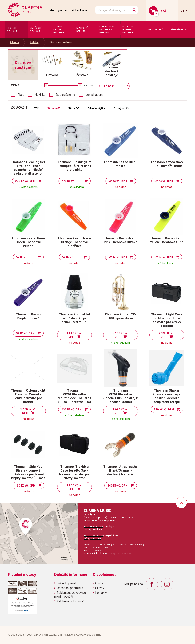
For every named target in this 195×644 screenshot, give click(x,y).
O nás (99, 583)
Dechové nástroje (61, 42)
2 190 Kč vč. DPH (167, 335)
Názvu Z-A (74, 108)
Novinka (40, 95)
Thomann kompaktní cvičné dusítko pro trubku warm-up (74, 318)
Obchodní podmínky (70, 588)
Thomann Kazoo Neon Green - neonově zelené (28, 242)
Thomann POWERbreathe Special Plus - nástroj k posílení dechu (121, 396)
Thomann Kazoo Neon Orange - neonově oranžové (74, 242)
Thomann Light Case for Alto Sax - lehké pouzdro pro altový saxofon (167, 320)
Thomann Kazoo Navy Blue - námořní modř (167, 164)
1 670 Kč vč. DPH (121, 411)
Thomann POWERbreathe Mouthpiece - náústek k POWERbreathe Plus (74, 396)
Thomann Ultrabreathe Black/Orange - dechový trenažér (121, 470)
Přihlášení (81, 10)
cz (183, 11)
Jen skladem (94, 95)
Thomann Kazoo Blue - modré (121, 164)
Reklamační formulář (70, 601)
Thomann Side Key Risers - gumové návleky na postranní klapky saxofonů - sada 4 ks (28, 474)
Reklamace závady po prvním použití (70, 595)
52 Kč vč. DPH (118, 181)
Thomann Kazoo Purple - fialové (28, 316)
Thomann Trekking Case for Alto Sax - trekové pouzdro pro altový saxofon (74, 472)
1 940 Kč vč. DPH (74, 487)
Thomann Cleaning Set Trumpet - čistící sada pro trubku (74, 166)
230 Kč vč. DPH (71, 409)
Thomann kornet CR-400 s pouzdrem (121, 316)
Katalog (34, 42)
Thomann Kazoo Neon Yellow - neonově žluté (167, 240)
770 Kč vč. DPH (164, 409)
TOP (36, 108)
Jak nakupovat (66, 583)
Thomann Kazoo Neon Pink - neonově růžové (121, 240)
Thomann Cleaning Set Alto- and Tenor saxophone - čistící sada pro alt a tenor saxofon (28, 170)
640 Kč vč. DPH (117, 486)
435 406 (88, 85)
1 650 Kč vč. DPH (28, 411)
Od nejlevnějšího (97, 108)
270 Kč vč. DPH (25, 181)
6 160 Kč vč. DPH (121, 335)
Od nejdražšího (122, 108)
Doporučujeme (65, 95)
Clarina (15, 42)
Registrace (62, 10)
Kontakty (101, 593)
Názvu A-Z (53, 108)
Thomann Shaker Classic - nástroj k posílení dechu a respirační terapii (167, 396)
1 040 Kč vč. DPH (74, 335)
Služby (100, 588)
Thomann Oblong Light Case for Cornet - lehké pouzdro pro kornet (28, 396)
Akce (21, 95)
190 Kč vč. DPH (25, 486)
